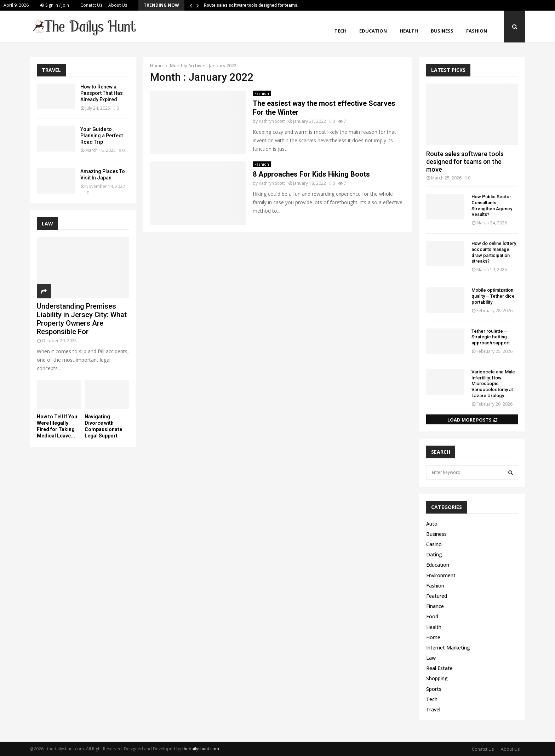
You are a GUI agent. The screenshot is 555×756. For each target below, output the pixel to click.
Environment (441, 575)
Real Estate (439, 668)
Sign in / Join (55, 5)
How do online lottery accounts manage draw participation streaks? (494, 252)
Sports (434, 689)
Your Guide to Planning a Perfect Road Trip (102, 136)
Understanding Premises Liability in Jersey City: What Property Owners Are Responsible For (82, 319)
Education (373, 31)
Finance (435, 606)
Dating (434, 554)
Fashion (477, 31)
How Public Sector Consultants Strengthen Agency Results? (492, 205)
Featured (437, 596)
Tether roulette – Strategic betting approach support (491, 337)
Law (431, 658)
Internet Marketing (448, 648)
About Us (118, 5)
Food (432, 616)
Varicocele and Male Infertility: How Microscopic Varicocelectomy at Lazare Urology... (493, 384)
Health (409, 31)
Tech (341, 31)
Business (442, 31)
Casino (434, 544)
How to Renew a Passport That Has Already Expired (102, 93)
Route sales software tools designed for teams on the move (465, 161)
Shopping (437, 678)
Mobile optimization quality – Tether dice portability (493, 296)
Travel (433, 709)
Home (433, 637)
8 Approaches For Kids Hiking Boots (311, 174)
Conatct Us (91, 5)
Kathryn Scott (272, 121)
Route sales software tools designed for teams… (252, 5)
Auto (432, 524)
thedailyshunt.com (201, 749)
